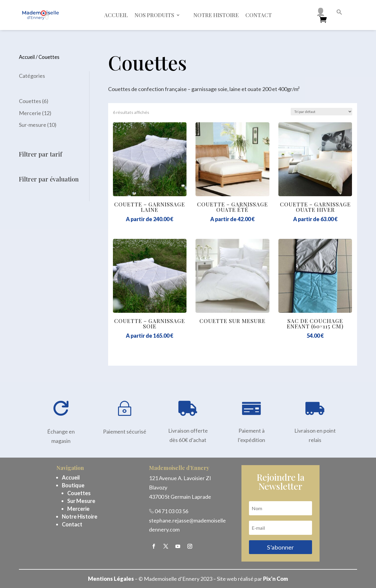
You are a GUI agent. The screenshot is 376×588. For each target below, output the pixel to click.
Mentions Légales (111, 579)
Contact (259, 15)
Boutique (73, 485)
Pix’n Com (276, 579)
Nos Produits (154, 15)
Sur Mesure (81, 501)
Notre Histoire (80, 516)
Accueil (116, 15)
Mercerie (78, 509)
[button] (339, 13)
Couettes (79, 493)
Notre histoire (216, 15)
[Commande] (321, 112)
